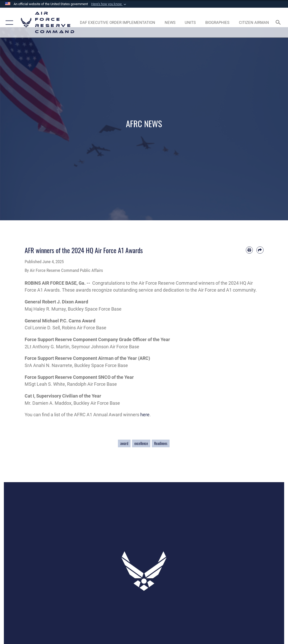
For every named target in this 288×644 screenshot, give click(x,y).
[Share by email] (260, 250)
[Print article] (249, 250)
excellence (141, 443)
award (124, 443)
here (145, 415)
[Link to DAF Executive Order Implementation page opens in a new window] (118, 23)
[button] (109, 4)
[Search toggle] (279, 23)
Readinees (161, 443)
